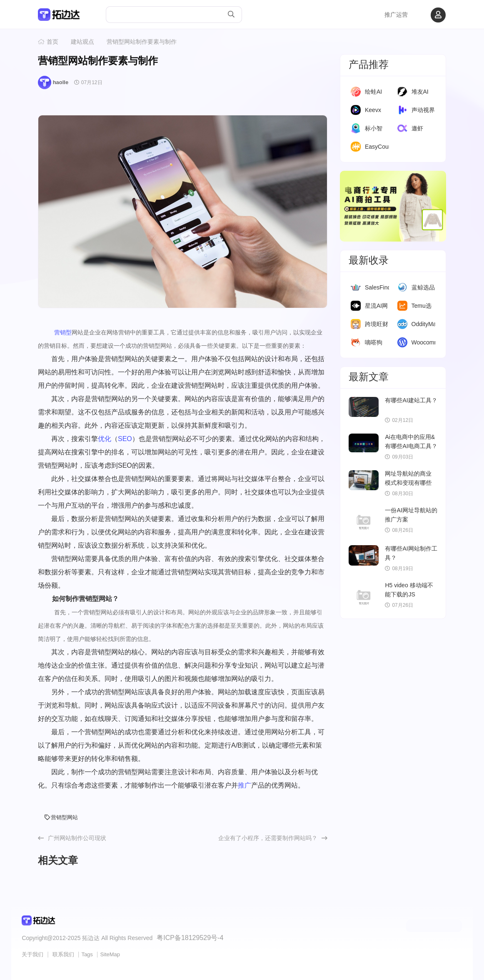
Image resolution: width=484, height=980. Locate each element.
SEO (125, 439)
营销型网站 (61, 817)
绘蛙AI (373, 92)
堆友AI (420, 92)
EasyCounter (382, 147)
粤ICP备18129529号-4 (186, 937)
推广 (244, 785)
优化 (105, 439)
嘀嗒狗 (374, 342)
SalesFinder (380, 287)
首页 (52, 42)
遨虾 (417, 128)
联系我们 (63, 953)
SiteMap (110, 953)
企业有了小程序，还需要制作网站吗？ (268, 838)
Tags (87, 953)
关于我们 (32, 953)
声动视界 (423, 110)
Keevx (373, 110)
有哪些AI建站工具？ (411, 400)
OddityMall (425, 324)
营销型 (63, 332)
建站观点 (82, 42)
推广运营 (396, 15)
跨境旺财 (377, 324)
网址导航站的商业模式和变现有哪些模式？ (408, 483)
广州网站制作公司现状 (77, 838)
